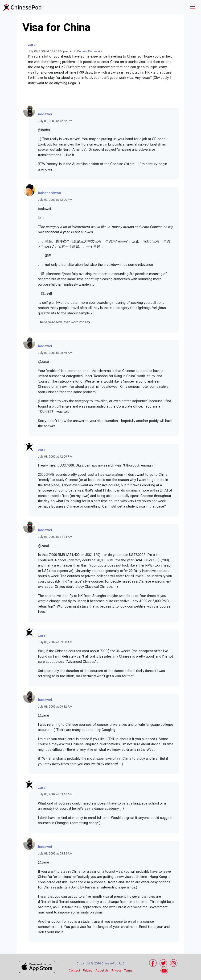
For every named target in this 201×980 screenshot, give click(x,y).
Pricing (88, 970)
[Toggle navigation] (193, 7)
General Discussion (90, 51)
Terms (128, 970)
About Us (102, 970)
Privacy (116, 970)
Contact (74, 970)
